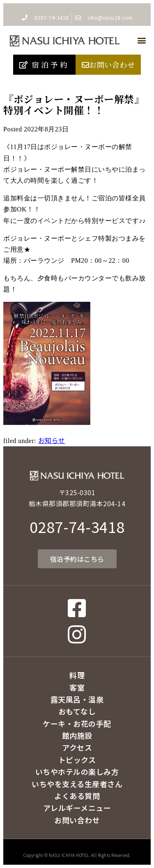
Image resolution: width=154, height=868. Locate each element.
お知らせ (52, 440)
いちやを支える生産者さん (77, 784)
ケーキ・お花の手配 (77, 723)
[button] (142, 40)
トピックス (77, 760)
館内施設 (77, 735)
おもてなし (77, 711)
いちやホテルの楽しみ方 (77, 772)
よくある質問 (77, 796)
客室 (77, 687)
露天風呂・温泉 (77, 699)
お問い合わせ (77, 820)
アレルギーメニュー (77, 808)
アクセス (77, 747)
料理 (77, 675)
